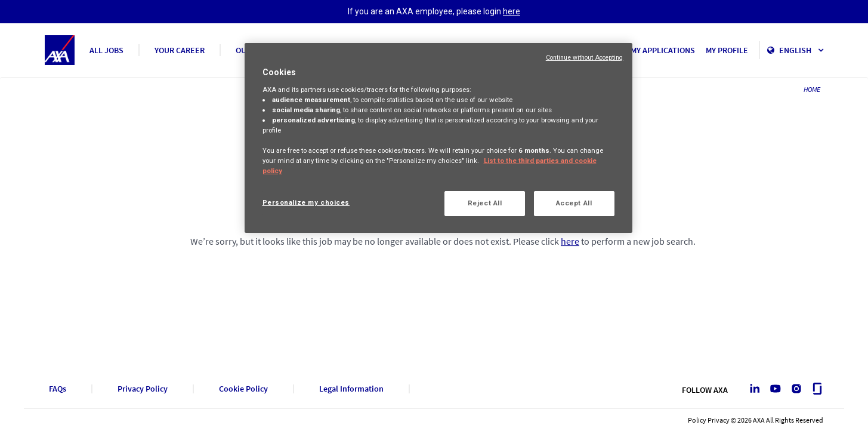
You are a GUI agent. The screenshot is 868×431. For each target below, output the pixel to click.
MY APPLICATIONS (663, 50)
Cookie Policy (243, 389)
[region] (438, 138)
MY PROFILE (727, 50)
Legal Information (351, 389)
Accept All (574, 203)
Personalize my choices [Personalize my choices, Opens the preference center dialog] (306, 202)
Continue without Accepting (585, 58)
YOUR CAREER (180, 50)
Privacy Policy (143, 389)
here (512, 11)
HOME (812, 89)
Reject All (485, 203)
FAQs (58, 389)
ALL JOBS (106, 50)
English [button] (801, 50)
